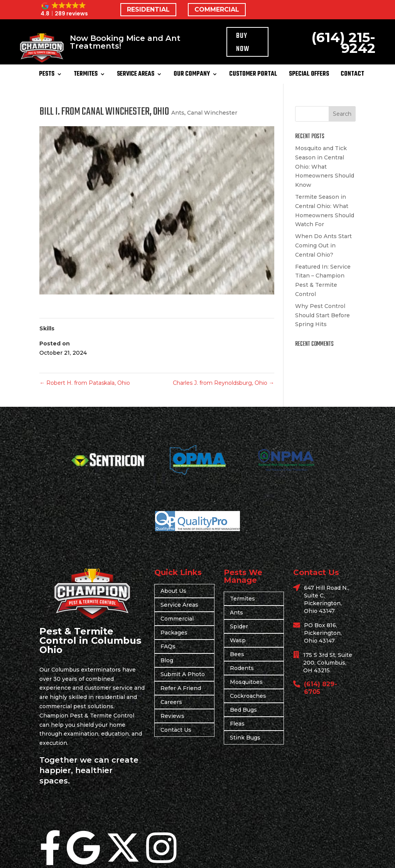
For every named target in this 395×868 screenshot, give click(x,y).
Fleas (237, 724)
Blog (167, 660)
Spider (239, 626)
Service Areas (136, 75)
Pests (47, 75)
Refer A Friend (181, 688)
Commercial (177, 619)
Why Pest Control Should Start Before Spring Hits (322, 315)
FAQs (168, 646)
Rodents (242, 668)
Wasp (238, 640)
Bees (237, 654)
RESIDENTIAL (148, 9)
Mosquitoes (246, 682)
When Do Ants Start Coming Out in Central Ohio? (323, 245)
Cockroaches (248, 696)
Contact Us (176, 730)
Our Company (192, 75)
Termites (86, 75)
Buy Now (243, 43)
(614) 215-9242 (343, 43)
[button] (64, 10)
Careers (171, 702)
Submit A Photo (183, 674)
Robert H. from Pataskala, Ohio (85, 383)
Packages (174, 633)
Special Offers (309, 75)
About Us (173, 591)
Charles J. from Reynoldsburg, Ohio (224, 383)
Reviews (172, 716)
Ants (178, 113)
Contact (352, 75)
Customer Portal (253, 75)
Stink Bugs (245, 738)
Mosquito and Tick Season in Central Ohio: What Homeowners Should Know (325, 167)
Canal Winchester (212, 113)
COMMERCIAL (217, 9)
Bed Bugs (243, 710)
